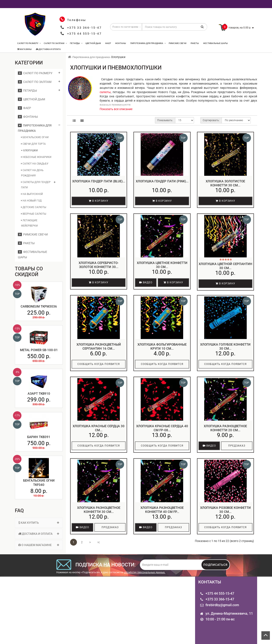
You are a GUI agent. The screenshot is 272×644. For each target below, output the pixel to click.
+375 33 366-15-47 (84, 28)
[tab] (39, 523)
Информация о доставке (27, 618)
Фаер (108, 43)
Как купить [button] (39, 523)
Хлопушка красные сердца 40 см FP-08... (162, 428)
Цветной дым (93, 43)
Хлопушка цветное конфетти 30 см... (162, 265)
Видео (146, 282)
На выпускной (32, 194)
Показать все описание (116, 109)
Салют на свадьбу (35, 164)
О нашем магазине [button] (39, 545)
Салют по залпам (55, 43)
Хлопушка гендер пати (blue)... (99, 181)
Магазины (24, 49)
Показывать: (165, 120)
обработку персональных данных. (145, 572)
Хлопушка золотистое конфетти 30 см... (225, 183)
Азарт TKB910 (39, 394)
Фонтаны (121, 43)
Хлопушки (29, 150)
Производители (152, 606)
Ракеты (195, 43)
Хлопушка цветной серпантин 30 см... (225, 266)
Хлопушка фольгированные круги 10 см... (162, 347)
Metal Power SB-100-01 (39, 350)
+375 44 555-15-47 (84, 34)
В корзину (99, 201)
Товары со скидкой (155, 612)
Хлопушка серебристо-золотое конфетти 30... (99, 265)
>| (98, 542)
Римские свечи (178, 43)
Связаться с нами (70, 615)
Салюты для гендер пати (36, 185)
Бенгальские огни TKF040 (39, 483)
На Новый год (31, 201)
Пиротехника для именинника (29, 627)
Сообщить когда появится (99, 364)
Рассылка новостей (113, 612)
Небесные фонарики (36, 157)
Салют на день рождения (32, 173)
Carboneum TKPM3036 (39, 306)
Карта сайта (66, 610)
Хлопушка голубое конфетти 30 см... (225, 347)
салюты (105, 92)
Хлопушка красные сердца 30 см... (99, 428)
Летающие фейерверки (29, 223)
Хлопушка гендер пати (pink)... (162, 181)
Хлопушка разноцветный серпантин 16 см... (99, 347)
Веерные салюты (34, 214)
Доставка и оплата (48, 49)
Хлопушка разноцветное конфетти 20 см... (225, 428)
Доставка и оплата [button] (39, 534)
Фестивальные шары (215, 43)
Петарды (76, 43)
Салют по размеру (29, 43)
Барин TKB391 (39, 437)
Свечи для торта (33, 144)
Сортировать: (211, 120)
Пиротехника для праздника (148, 43)
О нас (19, 612)
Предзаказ (237, 446)
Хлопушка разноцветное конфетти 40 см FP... (162, 510)
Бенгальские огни (35, 137)
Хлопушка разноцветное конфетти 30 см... (99, 510)
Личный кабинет (111, 606)
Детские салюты (34, 207)
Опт (18, 606)
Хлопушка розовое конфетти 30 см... (225, 510)
